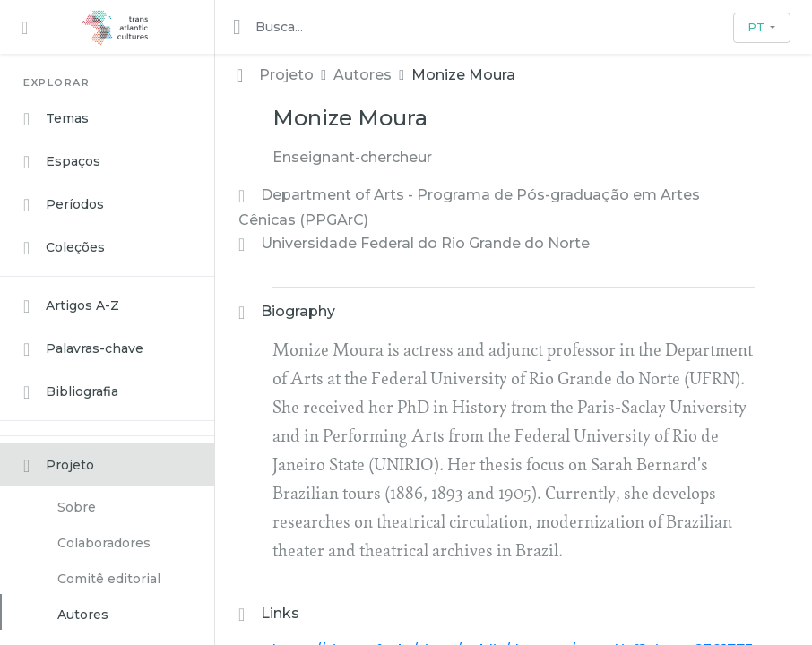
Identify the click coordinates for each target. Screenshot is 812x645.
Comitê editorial (109, 579)
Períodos (64, 205)
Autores (83, 615)
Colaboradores (104, 543)
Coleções (64, 248)
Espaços (62, 162)
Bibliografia (71, 392)
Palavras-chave (83, 349)
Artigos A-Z (71, 306)
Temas (56, 119)
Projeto (59, 466)
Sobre (77, 507)
